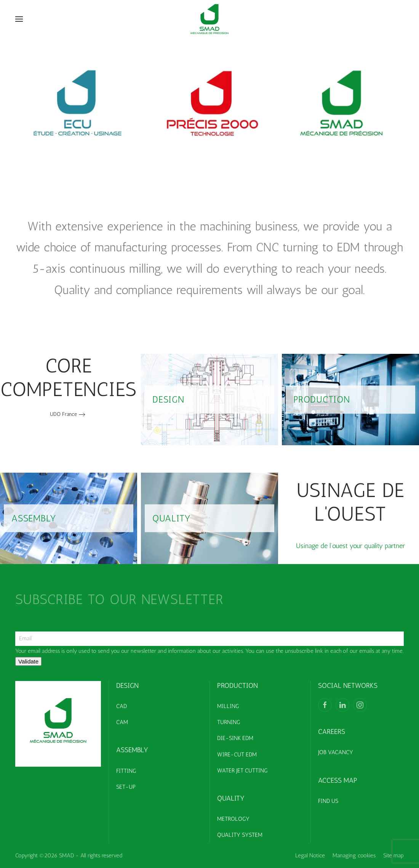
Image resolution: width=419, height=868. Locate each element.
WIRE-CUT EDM (237, 755)
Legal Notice (310, 855)
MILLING (228, 706)
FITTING (126, 771)
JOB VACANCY (336, 752)
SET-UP (126, 787)
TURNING (229, 722)
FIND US (328, 801)
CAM (122, 722)
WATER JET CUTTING (242, 770)
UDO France (63, 414)
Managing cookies (354, 855)
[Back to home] (209, 19)
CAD (122, 706)
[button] (19, 19)
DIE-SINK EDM (235, 738)
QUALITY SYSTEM (240, 835)
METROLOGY (233, 819)
